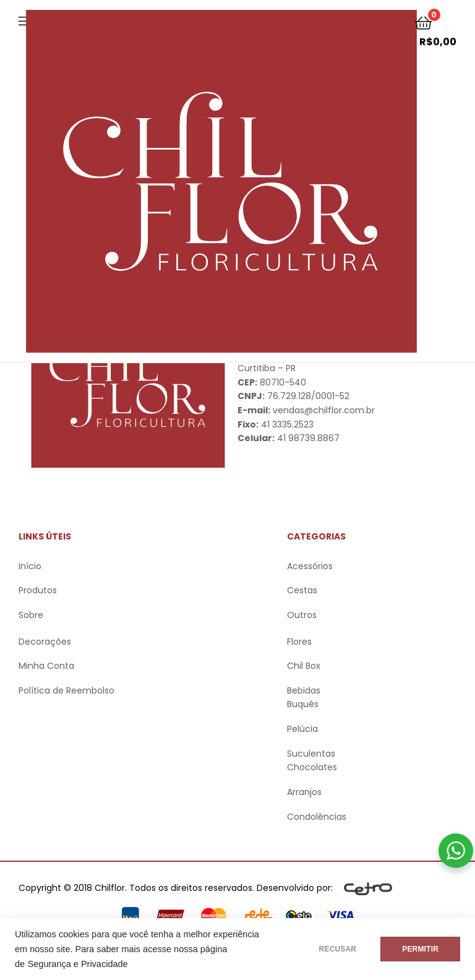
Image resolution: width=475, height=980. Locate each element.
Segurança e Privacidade (78, 964)
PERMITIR (420, 949)
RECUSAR (338, 949)
